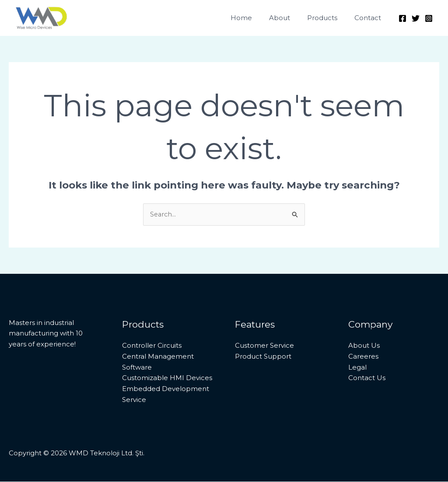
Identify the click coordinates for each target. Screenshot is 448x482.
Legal (357, 367)
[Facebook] (402, 18)
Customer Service (264, 346)
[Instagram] (429, 18)
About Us (364, 346)
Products (328, 18)
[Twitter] (416, 18)
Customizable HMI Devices (167, 378)
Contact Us (367, 378)
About (290, 18)
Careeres (363, 356)
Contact (370, 18)
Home (255, 18)
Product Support (263, 356)
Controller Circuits (152, 346)
